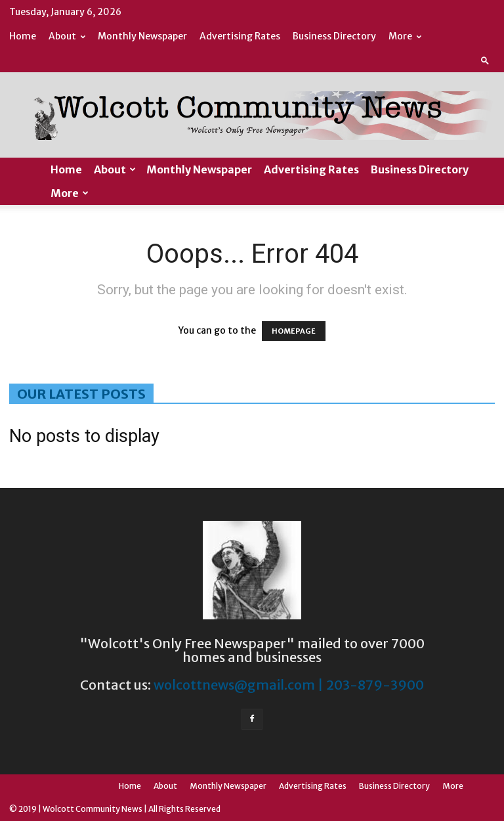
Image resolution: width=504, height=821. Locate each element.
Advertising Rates (240, 36)
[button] (485, 60)
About (67, 36)
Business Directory (334, 36)
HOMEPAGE (294, 331)
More (405, 36)
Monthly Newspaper (142, 36)
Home (23, 36)
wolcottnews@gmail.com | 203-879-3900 (289, 685)
